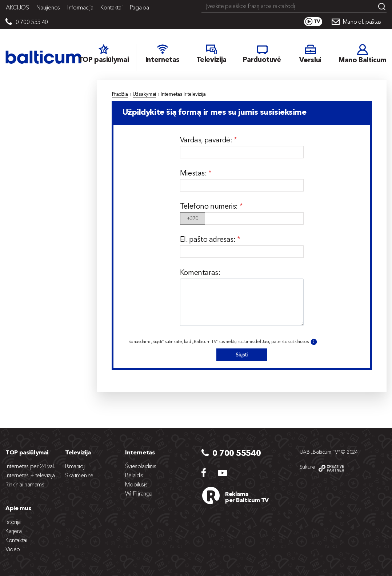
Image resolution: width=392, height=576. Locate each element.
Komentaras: (200, 272)
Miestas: (194, 173)
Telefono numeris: (210, 206)
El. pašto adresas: (209, 239)
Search (382, 7)
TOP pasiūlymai (27, 452)
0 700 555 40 (32, 22)
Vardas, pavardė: (207, 140)
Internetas (140, 452)
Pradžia (120, 94)
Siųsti (242, 355)
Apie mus (18, 508)
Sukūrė (307, 467)
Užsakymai (144, 94)
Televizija (78, 452)
